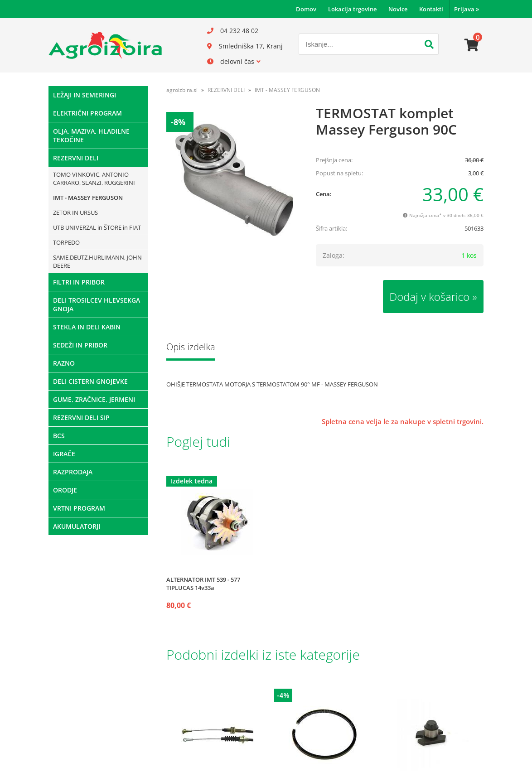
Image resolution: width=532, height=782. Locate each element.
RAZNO (64, 363)
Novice (398, 9)
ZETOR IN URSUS (75, 212)
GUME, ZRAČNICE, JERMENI (94, 399)
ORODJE (65, 490)
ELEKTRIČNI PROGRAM (87, 113)
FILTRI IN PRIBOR (79, 282)
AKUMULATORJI (77, 526)
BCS (59, 436)
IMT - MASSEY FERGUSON (88, 198)
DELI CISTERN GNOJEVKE (90, 381)
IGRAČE (64, 454)
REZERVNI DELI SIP (81, 418)
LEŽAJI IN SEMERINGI (85, 95)
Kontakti (431, 9)
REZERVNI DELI (76, 158)
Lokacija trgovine (352, 9)
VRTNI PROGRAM (79, 508)
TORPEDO (66, 242)
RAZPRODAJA (73, 472)
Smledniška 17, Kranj (251, 46)
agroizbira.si (182, 90)
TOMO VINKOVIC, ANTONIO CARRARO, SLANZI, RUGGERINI (94, 179)
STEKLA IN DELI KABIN (87, 327)
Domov (306, 9)
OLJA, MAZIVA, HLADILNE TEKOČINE (91, 135)
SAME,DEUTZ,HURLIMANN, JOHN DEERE (97, 261)
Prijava (467, 9)
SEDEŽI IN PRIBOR (80, 345)
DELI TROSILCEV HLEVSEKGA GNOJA (97, 304)
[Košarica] (472, 45)
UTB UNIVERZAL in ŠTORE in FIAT (97, 227)
